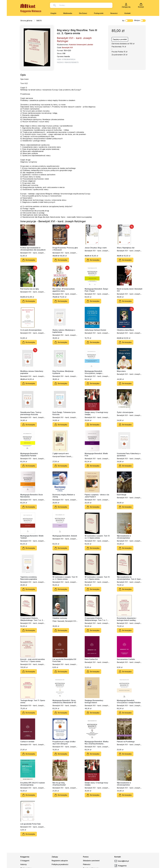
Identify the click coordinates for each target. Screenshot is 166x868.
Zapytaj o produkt (120, 39)
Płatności (87, 864)
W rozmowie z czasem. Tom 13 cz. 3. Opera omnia (97, 537)
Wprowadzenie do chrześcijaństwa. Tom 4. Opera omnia (129, 578)
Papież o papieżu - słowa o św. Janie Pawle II (97, 496)
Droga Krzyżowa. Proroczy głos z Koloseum (65, 249)
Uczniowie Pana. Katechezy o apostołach (129, 455)
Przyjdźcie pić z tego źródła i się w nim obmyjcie (64, 743)
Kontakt (128, 13)
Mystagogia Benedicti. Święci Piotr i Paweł (96, 290)
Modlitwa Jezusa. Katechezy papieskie (32, 372)
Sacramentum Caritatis (126, 659)
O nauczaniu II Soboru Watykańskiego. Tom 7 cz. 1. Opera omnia (96, 619)
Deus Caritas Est (91, 659)
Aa (123, 21)
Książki (53, 13)
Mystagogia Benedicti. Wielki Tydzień (32, 537)
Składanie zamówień (91, 861)
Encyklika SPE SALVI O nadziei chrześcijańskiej (33, 784)
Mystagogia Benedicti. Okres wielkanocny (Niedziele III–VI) (64, 701)
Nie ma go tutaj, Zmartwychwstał (59, 784)
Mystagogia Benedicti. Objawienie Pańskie (29, 455)
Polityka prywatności (60, 864)
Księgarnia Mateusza (31, 11)
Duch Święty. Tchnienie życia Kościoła (64, 413)
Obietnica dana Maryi (125, 330)
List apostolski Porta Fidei (30, 824)
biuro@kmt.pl (122, 861)
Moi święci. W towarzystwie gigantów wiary (64, 290)
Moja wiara (121, 371)
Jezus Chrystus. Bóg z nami (96, 248)
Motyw (140, 21)
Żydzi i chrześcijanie (125, 412)
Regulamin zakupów (60, 861)
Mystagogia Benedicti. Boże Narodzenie (32, 496)
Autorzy (24, 864)
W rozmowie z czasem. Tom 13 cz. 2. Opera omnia (65, 578)
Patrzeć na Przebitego (126, 742)
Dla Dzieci (83, 13)
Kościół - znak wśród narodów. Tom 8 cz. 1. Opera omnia (33, 660)
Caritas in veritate (27, 742)
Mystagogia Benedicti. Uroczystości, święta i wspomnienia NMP (94, 372)
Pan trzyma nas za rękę (29, 289)
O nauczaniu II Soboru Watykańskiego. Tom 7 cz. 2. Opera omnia (32, 619)
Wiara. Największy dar (126, 248)
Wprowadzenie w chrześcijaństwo (124, 537)
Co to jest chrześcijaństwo (31, 330)
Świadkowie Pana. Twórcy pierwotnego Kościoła (31, 413)
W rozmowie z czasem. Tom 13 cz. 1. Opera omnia (97, 578)
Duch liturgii (122, 495)
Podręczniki (99, 13)
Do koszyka (29, 260)
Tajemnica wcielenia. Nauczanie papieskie (29, 578)
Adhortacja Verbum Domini (95, 330)
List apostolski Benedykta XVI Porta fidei (64, 660)
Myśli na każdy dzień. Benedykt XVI (130, 290)
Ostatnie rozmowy (60, 618)
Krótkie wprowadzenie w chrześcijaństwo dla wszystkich (33, 249)
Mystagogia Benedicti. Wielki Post (96, 455)
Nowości (114, 13)
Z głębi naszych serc (61, 453)
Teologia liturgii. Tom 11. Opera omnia (33, 701)
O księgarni (25, 861)
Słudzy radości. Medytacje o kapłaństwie (64, 331)
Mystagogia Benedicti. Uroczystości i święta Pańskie (129, 701)
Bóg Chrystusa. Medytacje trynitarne (63, 372)
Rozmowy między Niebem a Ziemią (64, 496)
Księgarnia (120, 866)
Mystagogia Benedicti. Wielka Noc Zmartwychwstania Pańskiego (97, 743)
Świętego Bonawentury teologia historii (94, 701)
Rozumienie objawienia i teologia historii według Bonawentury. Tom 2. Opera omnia (128, 619)
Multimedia (68, 13)
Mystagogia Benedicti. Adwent (65, 536)
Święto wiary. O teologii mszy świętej (96, 413)
